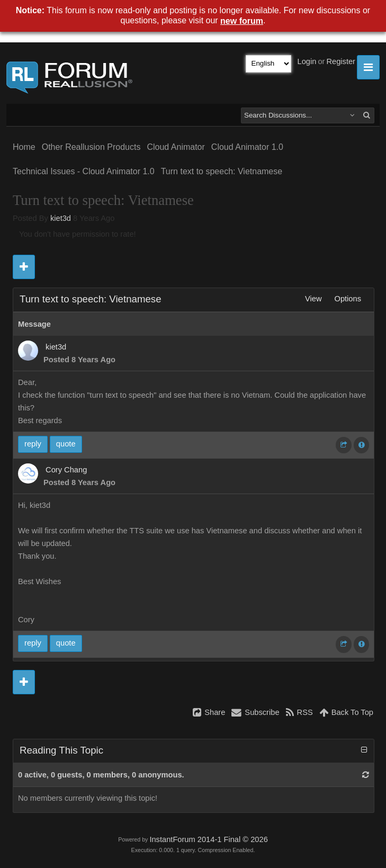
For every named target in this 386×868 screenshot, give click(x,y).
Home (24, 147)
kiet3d (61, 218)
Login (307, 61)
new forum (242, 21)
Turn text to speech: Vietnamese (222, 171)
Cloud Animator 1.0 (247, 147)
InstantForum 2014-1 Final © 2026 (208, 839)
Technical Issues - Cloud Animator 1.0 (84, 171)
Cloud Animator (176, 147)
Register (341, 61)
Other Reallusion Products (91, 147)
